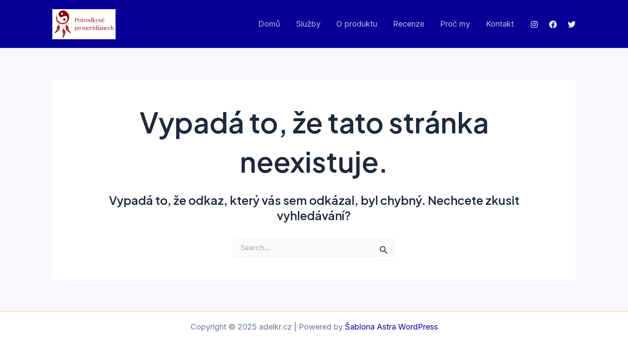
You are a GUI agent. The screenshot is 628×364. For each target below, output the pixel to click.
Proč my (455, 24)
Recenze (409, 24)
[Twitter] (572, 24)
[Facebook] (553, 24)
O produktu (357, 24)
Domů (269, 24)
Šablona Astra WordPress (391, 327)
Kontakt (500, 24)
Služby (308, 24)
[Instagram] (534, 24)
